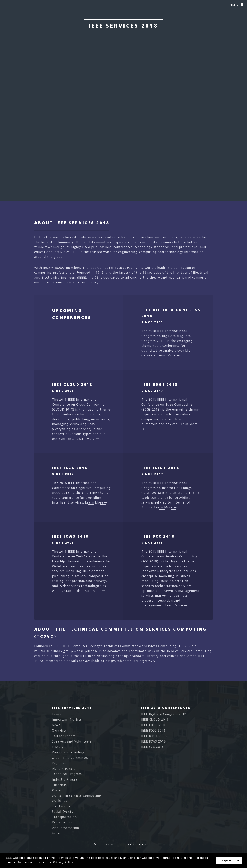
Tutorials (59, 785)
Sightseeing (61, 806)
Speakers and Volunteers (72, 741)
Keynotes (59, 763)
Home (57, 714)
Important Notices (67, 719)
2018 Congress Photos (123, 157)
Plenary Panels (64, 769)
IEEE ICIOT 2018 (160, 468)
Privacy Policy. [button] (63, 862)
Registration (62, 822)
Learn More (169, 355)
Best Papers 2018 (123, 144)
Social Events (63, 812)
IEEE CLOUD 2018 (72, 384)
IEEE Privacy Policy (136, 844)
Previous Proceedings (69, 752)
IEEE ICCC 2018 (70, 468)
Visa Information (66, 828)
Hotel (56, 833)
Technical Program (67, 774)
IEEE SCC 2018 (158, 536)
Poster (57, 790)
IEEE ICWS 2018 (70, 536)
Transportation (64, 817)
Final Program (124, 131)
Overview (59, 730)
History (58, 747)
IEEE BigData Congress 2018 (164, 714)
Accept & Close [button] (229, 860)
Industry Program (66, 779)
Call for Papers (64, 736)
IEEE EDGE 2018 (160, 384)
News (56, 725)
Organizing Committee (70, 758)
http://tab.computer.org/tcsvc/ (131, 661)
